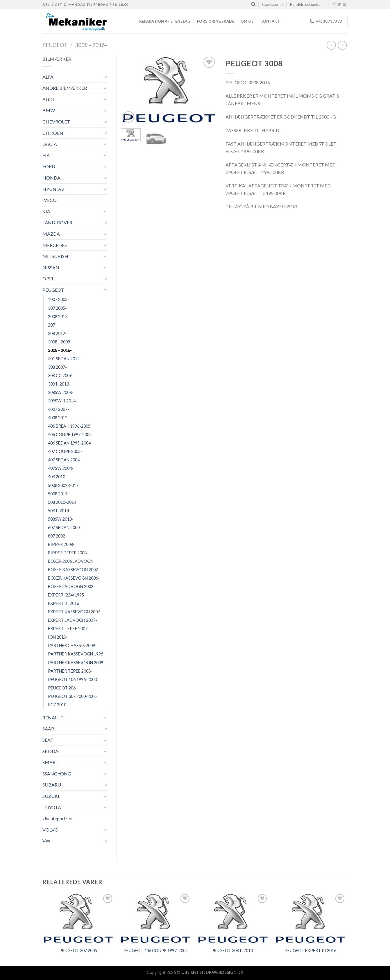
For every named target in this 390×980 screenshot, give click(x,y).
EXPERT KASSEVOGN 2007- (75, 612)
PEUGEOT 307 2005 (78, 951)
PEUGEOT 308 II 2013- (233, 951)
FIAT (48, 155)
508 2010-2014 (62, 502)
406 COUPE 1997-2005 (70, 435)
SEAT (48, 740)
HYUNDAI (53, 189)
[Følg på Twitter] (339, 5)
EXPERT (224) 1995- (67, 595)
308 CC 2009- (61, 376)
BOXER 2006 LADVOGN (71, 561)
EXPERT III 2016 (63, 603)
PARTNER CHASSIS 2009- (72, 645)
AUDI (48, 99)
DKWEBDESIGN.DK (225, 972)
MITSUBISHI (56, 256)
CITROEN (53, 133)
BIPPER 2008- (61, 544)
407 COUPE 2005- (65, 451)
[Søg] (253, 4)
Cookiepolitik (273, 4)
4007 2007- (59, 409)
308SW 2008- (61, 392)
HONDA (51, 178)
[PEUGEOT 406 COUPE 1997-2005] (156, 918)
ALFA (48, 77)
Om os (247, 21)
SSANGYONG (57, 774)
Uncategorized (57, 818)
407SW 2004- (61, 468)
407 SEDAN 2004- (65, 460)
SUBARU (52, 785)
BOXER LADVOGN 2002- (71, 586)
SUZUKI (51, 796)
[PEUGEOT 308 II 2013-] (233, 918)
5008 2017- (59, 494)
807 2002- (57, 536)
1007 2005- (59, 299)
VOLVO (50, 830)
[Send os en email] (345, 5)
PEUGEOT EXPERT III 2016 (310, 951)
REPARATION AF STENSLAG (165, 21)
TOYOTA (52, 807)
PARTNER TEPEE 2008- (70, 671)
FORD (49, 166)
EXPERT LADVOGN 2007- (73, 620)
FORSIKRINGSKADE (216, 21)
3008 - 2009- (60, 342)
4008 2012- (59, 418)
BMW (49, 110)
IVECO (50, 200)
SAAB (48, 729)
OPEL (48, 278)
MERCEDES (55, 245)
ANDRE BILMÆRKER (65, 88)
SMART (51, 762)
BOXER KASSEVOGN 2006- (74, 578)
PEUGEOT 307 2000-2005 (72, 696)
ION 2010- (58, 637)
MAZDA (51, 234)
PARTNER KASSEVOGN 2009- (76, 663)
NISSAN (51, 267)
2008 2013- (59, 317)
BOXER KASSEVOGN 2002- (74, 570)
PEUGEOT (55, 45)
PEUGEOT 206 (62, 688)
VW (46, 841)
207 (51, 325)
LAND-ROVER (57, 222)
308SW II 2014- (63, 401)
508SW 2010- (61, 519)
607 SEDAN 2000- (65, 527)
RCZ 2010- (58, 705)
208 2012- (57, 333)
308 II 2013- (59, 384)
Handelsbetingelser (306, 4)
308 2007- (57, 367)
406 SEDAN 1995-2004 (69, 443)
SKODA (50, 751)
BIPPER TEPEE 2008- (68, 553)
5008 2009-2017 (63, 485)
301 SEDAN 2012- (65, 359)
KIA (46, 211)
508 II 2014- (59, 511)
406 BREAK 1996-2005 (69, 426)
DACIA (50, 144)
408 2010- (57, 477)
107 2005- (57, 308)
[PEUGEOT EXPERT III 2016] (311, 918)
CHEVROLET (56, 122)
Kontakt (270, 21)
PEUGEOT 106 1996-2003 (72, 679)
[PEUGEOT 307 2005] (78, 918)
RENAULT (53, 717)
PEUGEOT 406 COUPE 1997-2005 (156, 951)
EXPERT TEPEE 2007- (69, 629)
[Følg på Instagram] (334, 5)
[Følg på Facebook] (328, 5)
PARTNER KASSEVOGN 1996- (76, 654)
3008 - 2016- (91, 45)
